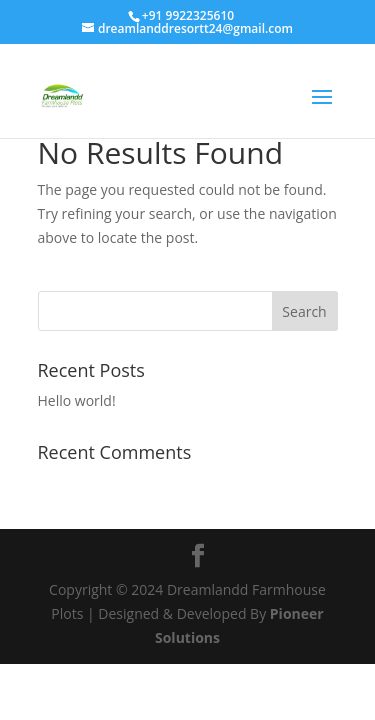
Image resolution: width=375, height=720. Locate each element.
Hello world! (77, 400)
